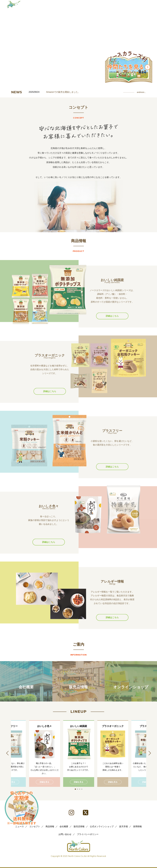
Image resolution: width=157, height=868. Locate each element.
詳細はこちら (112, 326)
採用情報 (137, 826)
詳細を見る (44, 782)
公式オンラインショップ (102, 826)
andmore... (141, 92)
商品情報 (50, 826)
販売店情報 (79, 826)
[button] (75, 789)
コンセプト (35, 826)
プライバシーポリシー (88, 834)
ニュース (20, 826)
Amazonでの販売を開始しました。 (63, 92)
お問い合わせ (65, 834)
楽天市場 (123, 826)
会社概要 (64, 826)
